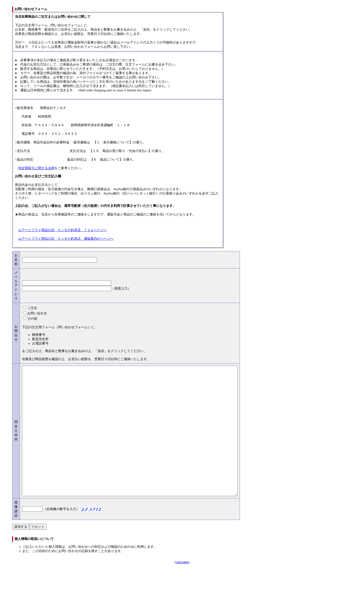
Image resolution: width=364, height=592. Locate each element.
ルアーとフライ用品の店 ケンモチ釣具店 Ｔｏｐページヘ (63, 230)
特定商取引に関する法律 (36, 168)
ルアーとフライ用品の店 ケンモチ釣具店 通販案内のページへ (66, 239)
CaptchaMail (182, 588)
